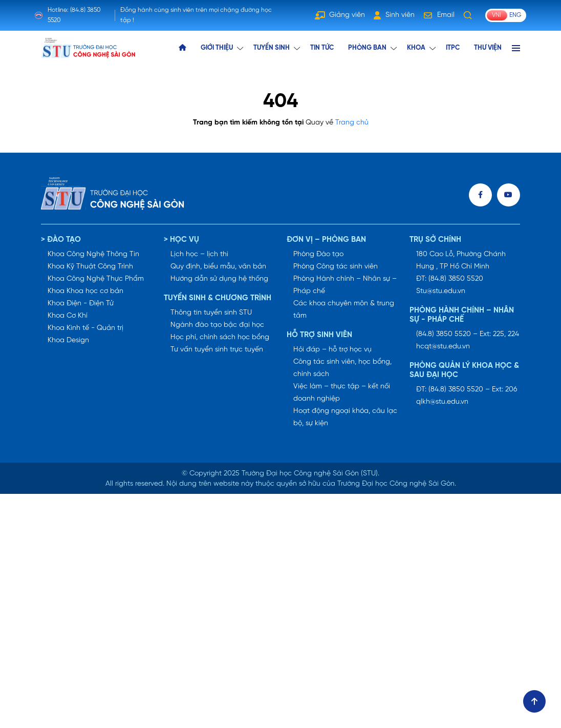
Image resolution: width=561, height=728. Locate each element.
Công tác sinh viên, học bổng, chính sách (342, 368)
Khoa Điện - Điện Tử (81, 304)
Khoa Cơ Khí (68, 316)
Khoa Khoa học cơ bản (85, 291)
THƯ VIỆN (488, 48)
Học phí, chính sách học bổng (220, 337)
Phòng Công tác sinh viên (336, 267)
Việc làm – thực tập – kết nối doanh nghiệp (342, 393)
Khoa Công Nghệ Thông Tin (93, 254)
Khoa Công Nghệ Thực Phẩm (96, 279)
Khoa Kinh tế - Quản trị (85, 328)
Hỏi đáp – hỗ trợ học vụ (332, 350)
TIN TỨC (322, 48)
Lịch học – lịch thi (199, 254)
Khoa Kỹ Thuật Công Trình (90, 267)
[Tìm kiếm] (468, 15)
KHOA (416, 48)
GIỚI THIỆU (217, 48)
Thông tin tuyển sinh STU (211, 313)
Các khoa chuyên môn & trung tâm (344, 310)
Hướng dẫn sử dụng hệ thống (219, 279)
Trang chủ (352, 123)
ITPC (453, 48)
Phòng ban (367, 48)
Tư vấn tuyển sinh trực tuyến (217, 350)
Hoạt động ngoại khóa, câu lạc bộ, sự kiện (345, 417)
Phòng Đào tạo (318, 254)
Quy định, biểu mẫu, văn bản (218, 267)
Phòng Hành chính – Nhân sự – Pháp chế (345, 285)
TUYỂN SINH (272, 48)
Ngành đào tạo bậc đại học (217, 325)
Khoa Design (68, 340)
